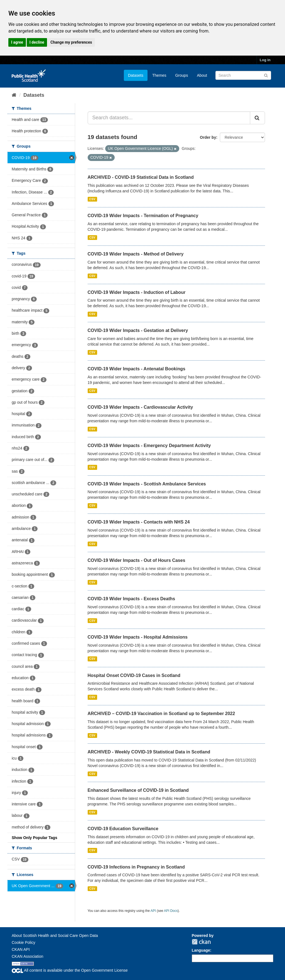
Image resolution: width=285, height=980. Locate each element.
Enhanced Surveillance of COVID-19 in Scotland (138, 790)
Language (201, 950)
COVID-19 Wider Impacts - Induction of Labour (137, 292)
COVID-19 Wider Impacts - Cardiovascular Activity (140, 407)
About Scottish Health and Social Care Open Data (55, 936)
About (202, 75)
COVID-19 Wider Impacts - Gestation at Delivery (138, 330)
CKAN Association (28, 956)
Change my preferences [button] (71, 42)
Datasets (136, 75)
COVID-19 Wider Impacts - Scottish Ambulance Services (147, 484)
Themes (159, 75)
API (153, 911)
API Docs (171, 911)
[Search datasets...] (169, 118)
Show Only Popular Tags (35, 838)
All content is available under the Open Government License (70, 970)
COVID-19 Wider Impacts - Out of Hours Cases (137, 560)
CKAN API (21, 949)
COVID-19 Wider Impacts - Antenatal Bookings (137, 369)
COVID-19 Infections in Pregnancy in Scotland (136, 867)
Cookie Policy (24, 942)
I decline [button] (37, 42)
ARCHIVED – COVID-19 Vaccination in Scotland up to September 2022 (161, 714)
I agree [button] (17, 42)
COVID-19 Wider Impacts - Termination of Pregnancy (143, 216)
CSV (92, 199)
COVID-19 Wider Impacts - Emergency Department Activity (149, 446)
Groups (181, 75)
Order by (208, 137)
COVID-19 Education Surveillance (123, 829)
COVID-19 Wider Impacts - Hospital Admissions (138, 637)
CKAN (201, 942)
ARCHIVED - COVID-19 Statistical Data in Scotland (141, 177)
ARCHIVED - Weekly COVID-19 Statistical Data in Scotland (149, 752)
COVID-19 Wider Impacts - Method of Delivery (136, 254)
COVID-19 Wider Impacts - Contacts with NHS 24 (139, 522)
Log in (265, 60)
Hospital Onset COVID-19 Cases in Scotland (134, 675)
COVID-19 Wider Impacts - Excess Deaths (132, 599)
